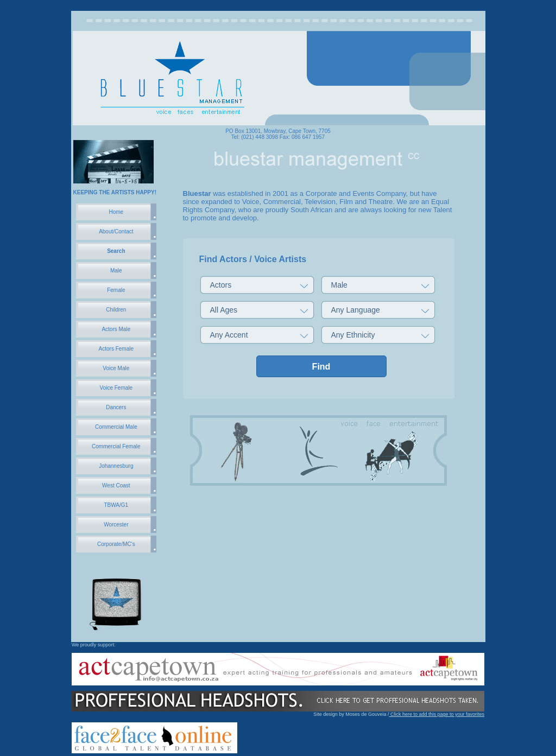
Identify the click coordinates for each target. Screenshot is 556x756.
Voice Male (116, 368)
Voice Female (116, 388)
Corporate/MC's (116, 544)
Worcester (116, 525)
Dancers (116, 407)
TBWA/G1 (116, 505)
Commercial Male (116, 427)
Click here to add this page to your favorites (437, 714)
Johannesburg (116, 466)
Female (116, 290)
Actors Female (116, 349)
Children (116, 310)
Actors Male (116, 329)
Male (116, 271)
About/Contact (116, 231)
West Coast (116, 485)
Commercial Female (116, 446)
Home (116, 212)
